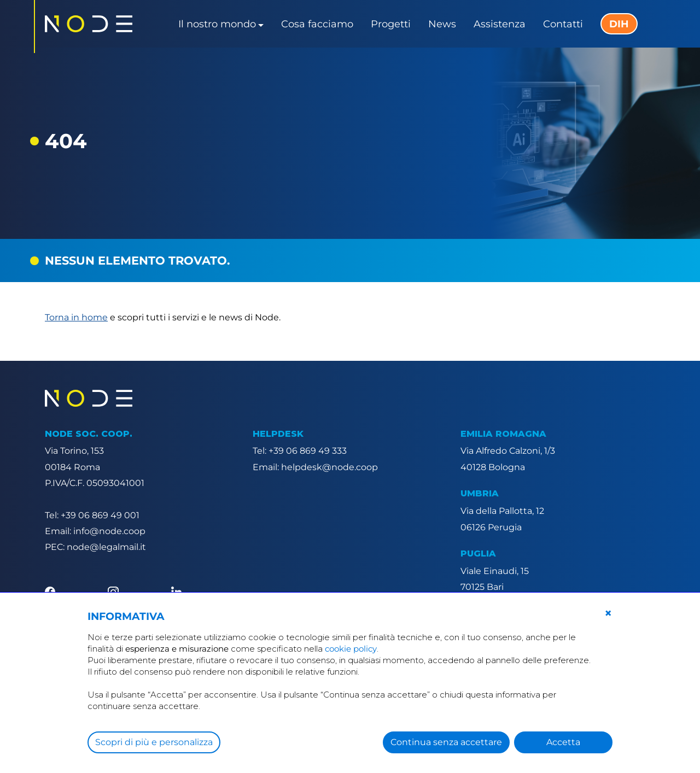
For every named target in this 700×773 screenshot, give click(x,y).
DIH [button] (619, 24)
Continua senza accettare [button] (446, 742)
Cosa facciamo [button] (317, 24)
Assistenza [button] (500, 24)
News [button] (442, 24)
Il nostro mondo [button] (217, 24)
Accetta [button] (563, 742)
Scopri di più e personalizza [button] (154, 742)
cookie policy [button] (351, 649)
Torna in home (76, 317)
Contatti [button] (563, 24)
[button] (608, 613)
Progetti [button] (391, 24)
